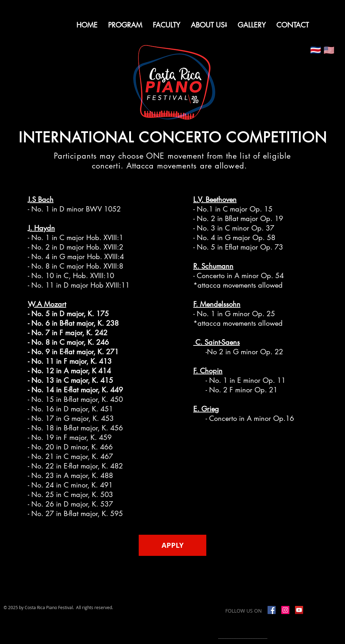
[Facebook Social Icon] (272, 610)
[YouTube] (299, 610)
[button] (209, 25)
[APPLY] (172, 545)
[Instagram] (285, 610)
